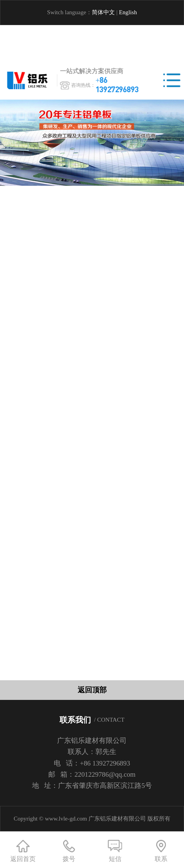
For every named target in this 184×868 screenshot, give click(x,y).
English (128, 12)
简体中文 (103, 12)
